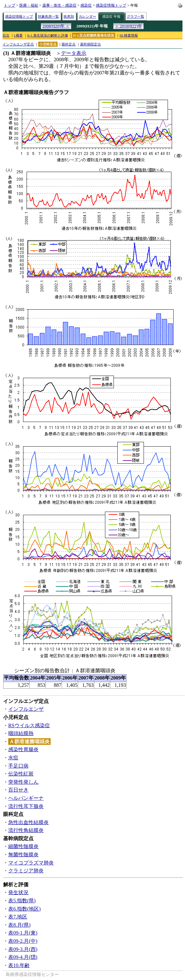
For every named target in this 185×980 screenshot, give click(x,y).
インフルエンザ (26, 709)
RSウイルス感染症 (29, 725)
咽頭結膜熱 (21, 733)
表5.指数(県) (22, 901)
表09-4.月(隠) (23, 957)
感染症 (86, 5)
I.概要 (18, 35)
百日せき (18, 790)
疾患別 (69, 16)
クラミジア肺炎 (26, 871)
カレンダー (87, 16)
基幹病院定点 (90, 44)
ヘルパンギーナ (26, 798)
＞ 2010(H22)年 (128, 26)
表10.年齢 (19, 965)
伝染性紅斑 (21, 774)
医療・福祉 (29, 5)
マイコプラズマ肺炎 (31, 863)
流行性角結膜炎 (26, 830)
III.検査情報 (129, 35)
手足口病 (18, 766)
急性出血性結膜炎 (28, 822)
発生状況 (18, 892)
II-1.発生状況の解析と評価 (48, 35)
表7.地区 (18, 917)
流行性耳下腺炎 (26, 806)
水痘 (13, 758)
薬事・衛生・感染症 (59, 5)
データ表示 (74, 53)
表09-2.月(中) (23, 941)
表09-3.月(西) (23, 949)
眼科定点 (69, 44)
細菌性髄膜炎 (23, 846)
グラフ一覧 (136, 16)
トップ (9, 5)
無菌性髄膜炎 (23, 855)
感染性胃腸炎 (23, 749)
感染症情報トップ (111, 5)
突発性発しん (23, 782)
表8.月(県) (19, 925)
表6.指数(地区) (25, 909)
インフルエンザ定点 (18, 44)
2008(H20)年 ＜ (56, 26)
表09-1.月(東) (23, 933)
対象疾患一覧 (48, 16)
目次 (6, 35)
